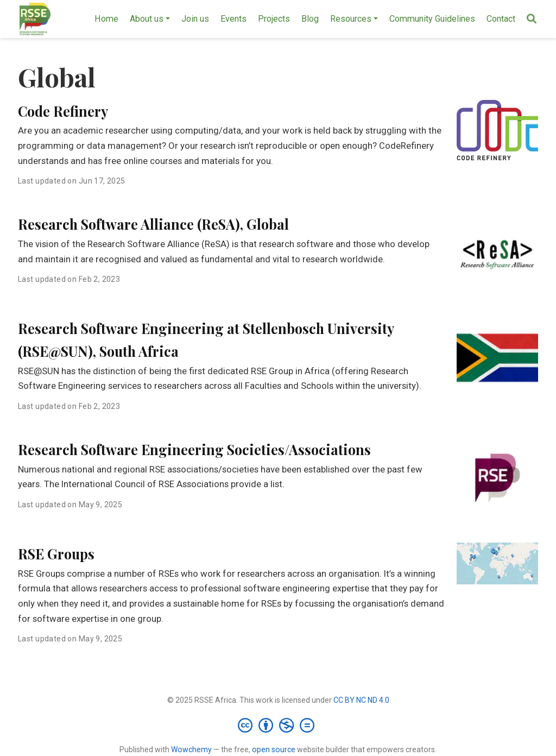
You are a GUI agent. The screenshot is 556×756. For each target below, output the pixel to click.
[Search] (532, 19)
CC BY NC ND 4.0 (361, 700)
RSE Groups (56, 554)
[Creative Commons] (278, 725)
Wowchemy (191, 749)
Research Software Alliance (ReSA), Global (153, 224)
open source (274, 749)
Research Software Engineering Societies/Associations (194, 449)
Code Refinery (63, 111)
